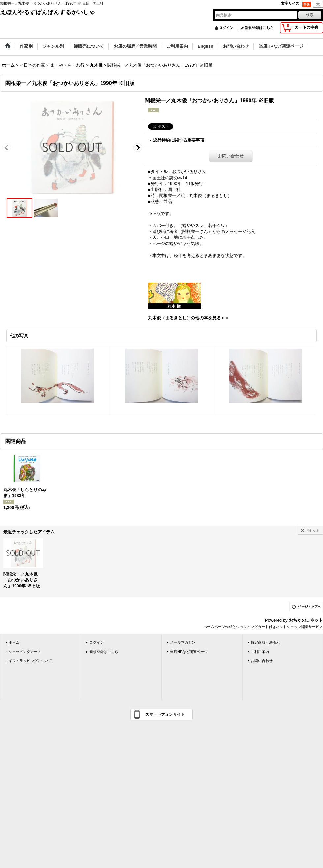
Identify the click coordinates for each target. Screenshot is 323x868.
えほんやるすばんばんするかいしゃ (47, 12)
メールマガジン (183, 642)
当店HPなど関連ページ (189, 652)
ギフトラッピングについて (30, 661)
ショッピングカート (25, 652)
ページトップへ (309, 607)
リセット (313, 531)
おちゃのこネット (306, 620)
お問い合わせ (231, 156)
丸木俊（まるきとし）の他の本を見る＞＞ (189, 318)
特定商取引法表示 (265, 642)
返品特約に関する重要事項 (179, 140)
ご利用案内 (260, 652)
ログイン (226, 28)
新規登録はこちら (259, 28)
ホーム (14, 642)
